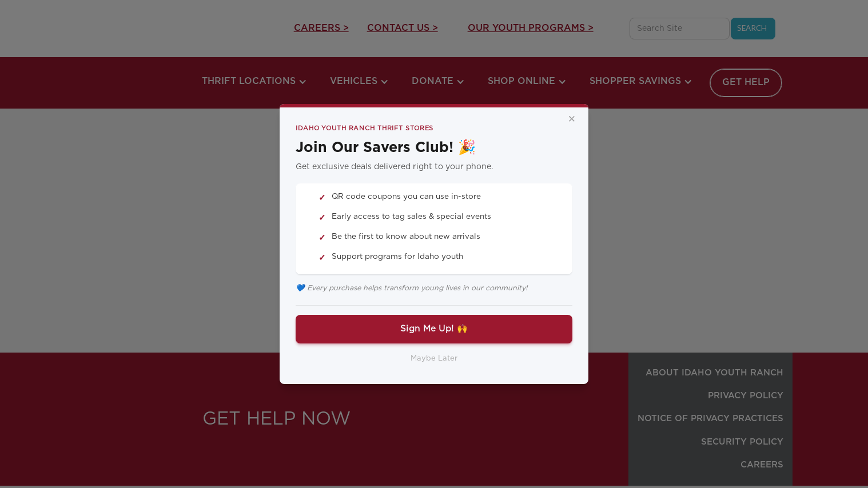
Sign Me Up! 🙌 (434, 329)
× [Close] (572, 119)
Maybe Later (434, 359)
